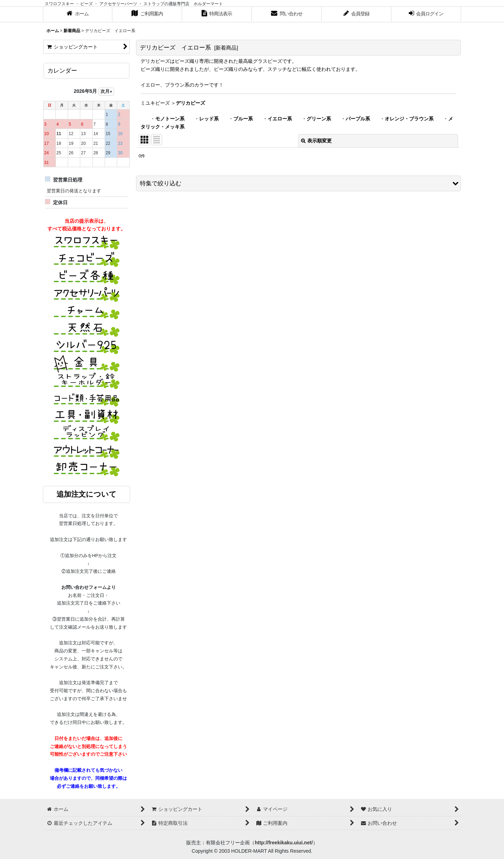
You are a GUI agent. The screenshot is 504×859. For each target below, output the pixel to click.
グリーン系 (319, 119)
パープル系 (358, 119)
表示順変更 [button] (316, 141)
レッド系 (209, 119)
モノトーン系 (170, 119)
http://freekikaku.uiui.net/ (284, 843)
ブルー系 (243, 119)
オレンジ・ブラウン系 (409, 119)
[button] (298, 183)
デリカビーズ (190, 103)
